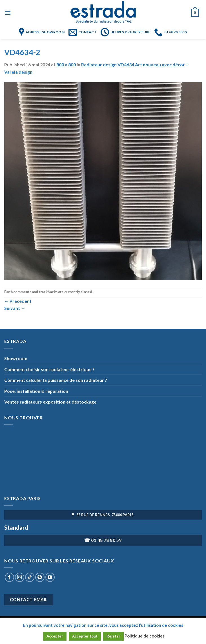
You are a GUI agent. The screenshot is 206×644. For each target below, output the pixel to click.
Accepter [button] (55, 636)
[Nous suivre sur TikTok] (30, 577)
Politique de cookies (145, 636)
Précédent (18, 301)
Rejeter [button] (113, 636)
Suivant (15, 308)
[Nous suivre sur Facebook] (9, 577)
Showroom (16, 358)
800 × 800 (66, 64)
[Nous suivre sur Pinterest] (40, 577)
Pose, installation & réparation (36, 391)
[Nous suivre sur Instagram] (20, 577)
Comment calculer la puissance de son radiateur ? (56, 380)
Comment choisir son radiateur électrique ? (49, 369)
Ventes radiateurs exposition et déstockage (50, 402)
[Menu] (8, 13)
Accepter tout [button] (85, 636)
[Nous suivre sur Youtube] (50, 577)
